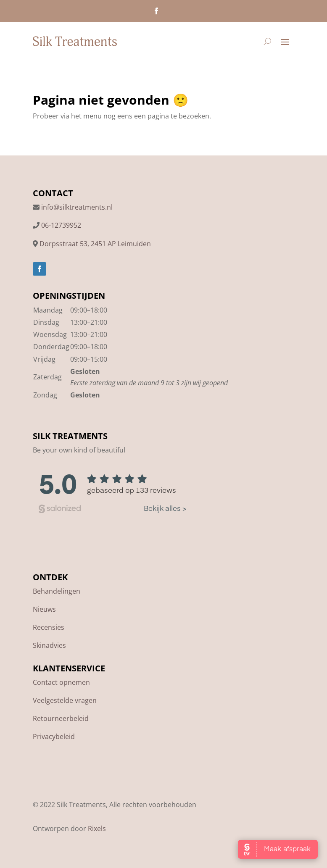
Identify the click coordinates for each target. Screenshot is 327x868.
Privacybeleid (54, 736)
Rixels (97, 829)
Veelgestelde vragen (65, 700)
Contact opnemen (61, 682)
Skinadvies (49, 645)
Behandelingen (57, 591)
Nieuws (44, 609)
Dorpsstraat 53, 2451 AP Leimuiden (95, 244)
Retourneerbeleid (61, 718)
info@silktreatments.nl (77, 207)
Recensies (49, 627)
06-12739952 (61, 225)
